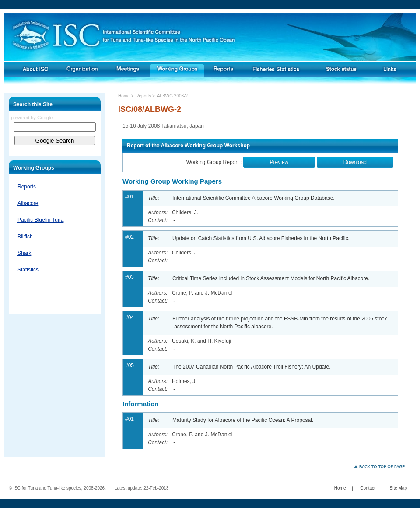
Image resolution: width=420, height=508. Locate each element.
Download (355, 162)
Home (124, 96)
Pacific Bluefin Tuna (40, 220)
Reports (27, 187)
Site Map (398, 488)
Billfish (25, 237)
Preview (279, 162)
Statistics (28, 270)
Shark (24, 253)
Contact (367, 488)
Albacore (28, 203)
